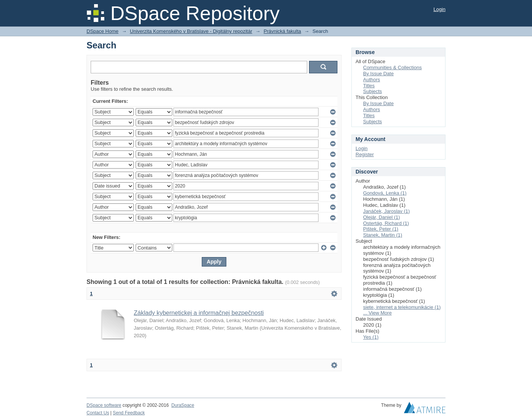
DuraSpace (182, 405)
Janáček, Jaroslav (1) (387, 211)
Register (365, 154)
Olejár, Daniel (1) (382, 217)
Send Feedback (129, 413)
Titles (369, 86)
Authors (372, 80)
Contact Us (98, 413)
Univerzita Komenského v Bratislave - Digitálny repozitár (191, 31)
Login (439, 9)
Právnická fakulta (282, 31)
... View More (377, 313)
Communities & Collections (392, 67)
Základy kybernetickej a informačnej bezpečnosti (199, 313)
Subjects (373, 91)
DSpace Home (103, 31)
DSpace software (104, 405)
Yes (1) (371, 337)
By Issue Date (378, 74)
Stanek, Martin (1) (383, 235)
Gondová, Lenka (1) (385, 193)
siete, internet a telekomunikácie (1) (402, 307)
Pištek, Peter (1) (381, 229)
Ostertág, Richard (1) (386, 223)
